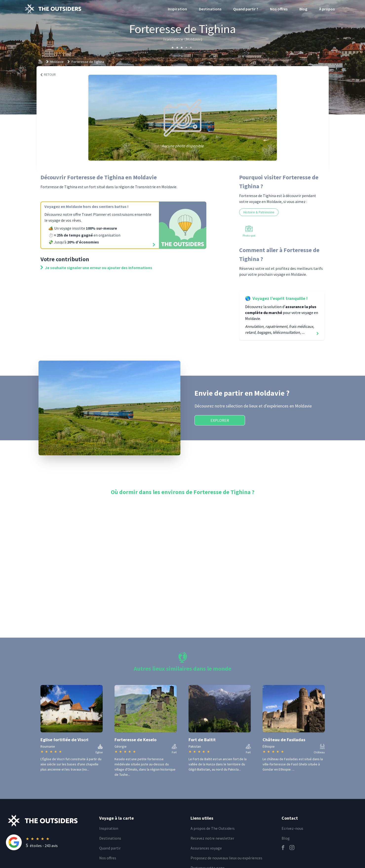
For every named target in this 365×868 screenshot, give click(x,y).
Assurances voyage (206, 848)
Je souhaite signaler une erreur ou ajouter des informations (96, 268)
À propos (327, 9)
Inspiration (177, 9)
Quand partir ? (246, 9)
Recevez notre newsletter (212, 838)
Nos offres (279, 9)
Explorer (220, 420)
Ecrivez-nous (292, 828)
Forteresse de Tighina (88, 62)
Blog (303, 9)
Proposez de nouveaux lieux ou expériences (226, 858)
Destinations (210, 9)
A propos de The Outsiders (213, 828)
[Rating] (50, 842)
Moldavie (57, 62)
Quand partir (110, 848)
